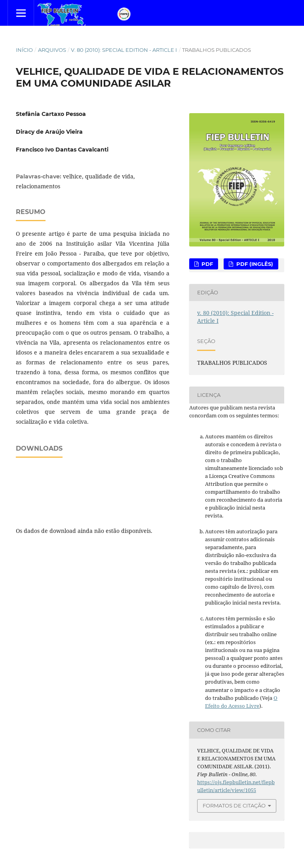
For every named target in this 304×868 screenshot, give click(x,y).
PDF (206, 264)
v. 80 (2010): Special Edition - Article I (124, 50)
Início (24, 50)
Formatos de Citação (234, 805)
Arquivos (52, 50)
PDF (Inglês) (254, 264)
